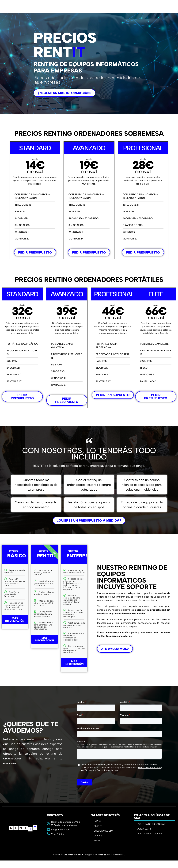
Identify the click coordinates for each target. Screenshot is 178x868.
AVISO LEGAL (144, 829)
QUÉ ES (98, 836)
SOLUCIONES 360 (103, 831)
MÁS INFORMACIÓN (15, 620)
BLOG (97, 840)
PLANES (99, 826)
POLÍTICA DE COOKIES (150, 834)
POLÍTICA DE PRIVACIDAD (151, 824)
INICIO (97, 821)
